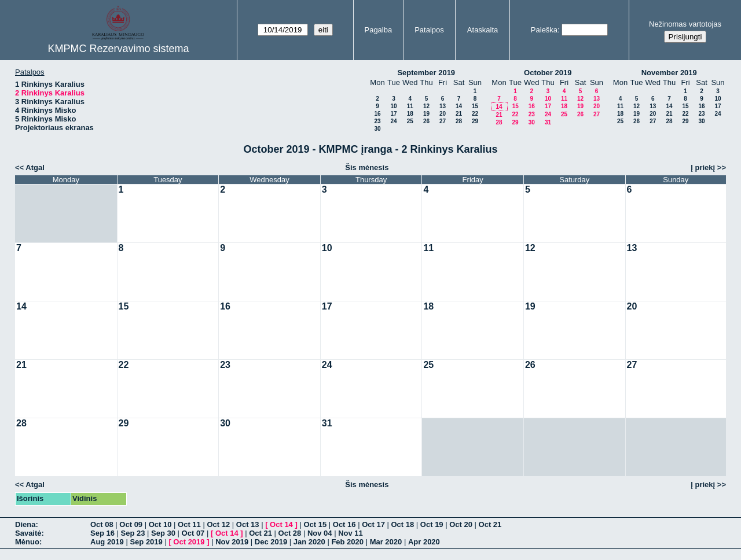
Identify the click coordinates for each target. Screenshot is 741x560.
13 (443, 106)
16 (377, 114)
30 (377, 129)
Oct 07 (193, 533)
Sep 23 (133, 533)
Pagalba (378, 30)
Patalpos (429, 30)
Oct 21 (490, 524)
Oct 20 (461, 524)
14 (459, 106)
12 (426, 106)
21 (459, 114)
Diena (25, 524)
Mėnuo (27, 542)
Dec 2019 (271, 542)
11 (410, 106)
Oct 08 (102, 524)
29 (475, 121)
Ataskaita (483, 30)
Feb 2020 (347, 542)
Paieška (544, 30)
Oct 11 (189, 524)
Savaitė (28, 533)
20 (443, 114)
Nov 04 (320, 533)
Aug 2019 (107, 542)
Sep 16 (102, 533)
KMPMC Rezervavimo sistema (118, 49)
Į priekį (703, 167)
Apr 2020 (424, 542)
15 (475, 106)
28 (459, 121)
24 (393, 121)
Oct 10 (160, 524)
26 (426, 121)
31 (548, 122)
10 (393, 106)
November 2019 (669, 73)
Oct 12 (218, 524)
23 (377, 121)
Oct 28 (290, 533)
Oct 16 (344, 524)
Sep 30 (163, 533)
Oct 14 (281, 524)
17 (393, 114)
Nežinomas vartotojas (685, 24)
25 (410, 121)
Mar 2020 (386, 542)
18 (410, 114)
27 (443, 121)
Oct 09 (131, 524)
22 (475, 114)
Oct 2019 (189, 542)
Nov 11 (351, 533)
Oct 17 (373, 524)
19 (426, 114)
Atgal (35, 167)
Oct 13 (248, 524)
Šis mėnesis (367, 167)
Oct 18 (403, 524)
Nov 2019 (232, 542)
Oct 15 (315, 524)
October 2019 (548, 73)
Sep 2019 (146, 542)
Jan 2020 (309, 542)
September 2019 (426, 73)
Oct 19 (432, 524)
